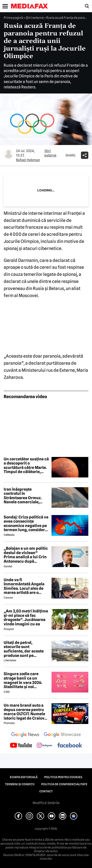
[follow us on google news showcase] (62, 735)
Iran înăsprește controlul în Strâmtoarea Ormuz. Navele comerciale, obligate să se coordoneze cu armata (24, 496)
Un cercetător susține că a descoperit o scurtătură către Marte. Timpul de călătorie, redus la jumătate (26, 465)
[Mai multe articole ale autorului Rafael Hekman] (9, 154)
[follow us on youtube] (21, 746)
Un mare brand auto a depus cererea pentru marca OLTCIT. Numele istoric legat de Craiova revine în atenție (25, 712)
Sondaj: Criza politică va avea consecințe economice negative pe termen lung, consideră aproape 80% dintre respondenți (26, 524)
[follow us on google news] (25, 735)
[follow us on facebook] (70, 746)
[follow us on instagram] (45, 746)
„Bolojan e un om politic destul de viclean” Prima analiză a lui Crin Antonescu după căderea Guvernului (26, 555)
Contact (46, 791)
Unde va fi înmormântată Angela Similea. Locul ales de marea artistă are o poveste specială (24, 586)
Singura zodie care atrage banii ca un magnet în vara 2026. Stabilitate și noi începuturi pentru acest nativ (26, 680)
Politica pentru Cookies (63, 777)
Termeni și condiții (20, 784)
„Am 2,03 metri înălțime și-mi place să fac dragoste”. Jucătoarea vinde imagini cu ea (26, 618)
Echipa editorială (24, 777)
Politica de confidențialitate (64, 784)
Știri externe (35, 18)
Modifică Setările (46, 803)
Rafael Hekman (28, 160)
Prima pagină (13, 18)
